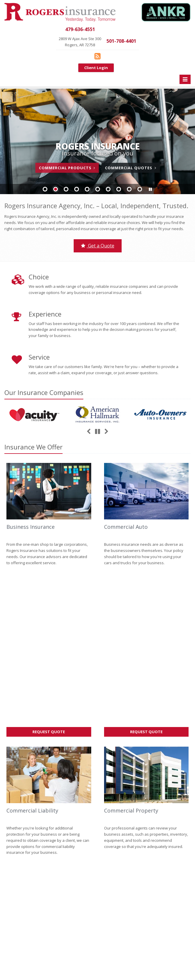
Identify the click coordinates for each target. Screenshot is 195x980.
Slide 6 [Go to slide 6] (98, 189)
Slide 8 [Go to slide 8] (119, 189)
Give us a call (16, 771)
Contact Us (49, 858)
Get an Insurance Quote (49, 894)
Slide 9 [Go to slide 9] (129, 189)
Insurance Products (49, 882)
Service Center (49, 870)
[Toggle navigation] (185, 79)
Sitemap (60, 789)
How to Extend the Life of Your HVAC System (146, 796)
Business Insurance (31, 527)
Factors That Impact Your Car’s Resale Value (146, 760)
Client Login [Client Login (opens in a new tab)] (96, 68)
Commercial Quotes (131, 168)
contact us (39, 771)
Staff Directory (49, 919)
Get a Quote (98, 246)
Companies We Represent (49, 907)
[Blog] (97, 56)
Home (10, 789)
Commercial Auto (126, 527)
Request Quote (59, 572)
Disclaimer (119, 961)
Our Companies (44, 392)
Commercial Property (131, 650)
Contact (42, 789)
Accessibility (144, 961)
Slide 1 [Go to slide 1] (45, 189)
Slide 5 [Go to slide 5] (87, 189)
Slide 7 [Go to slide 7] (108, 189)
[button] (150, 189)
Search (81, 961)
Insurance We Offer (33, 447)
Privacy (99, 961)
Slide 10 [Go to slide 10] (140, 189)
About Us (49, 845)
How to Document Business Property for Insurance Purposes (146, 778)
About (25, 789)
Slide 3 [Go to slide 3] (66, 189)
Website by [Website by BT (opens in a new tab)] (173, 961)
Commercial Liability (32, 650)
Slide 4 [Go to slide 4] (77, 189)
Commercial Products (67, 168)
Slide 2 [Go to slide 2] (56, 189)
